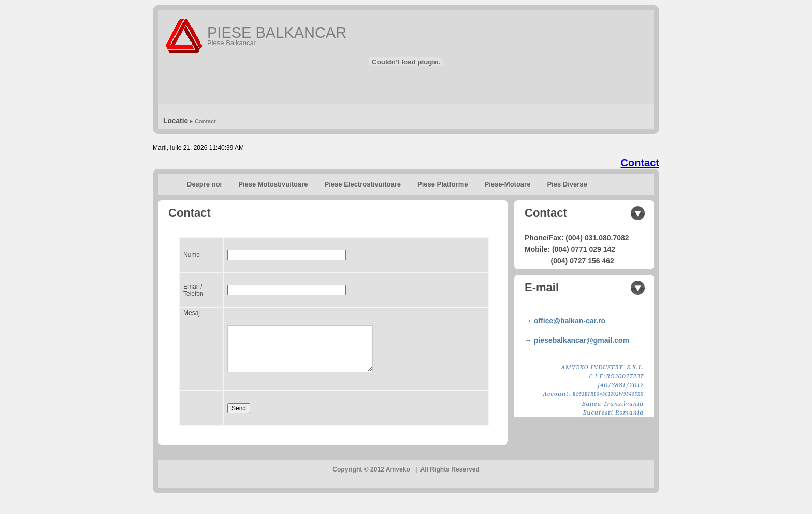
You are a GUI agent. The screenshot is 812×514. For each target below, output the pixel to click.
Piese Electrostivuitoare (363, 184)
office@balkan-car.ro (570, 321)
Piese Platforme (443, 184)
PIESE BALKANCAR (277, 33)
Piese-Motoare (508, 184)
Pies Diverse (567, 184)
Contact (205, 121)
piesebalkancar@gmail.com (582, 340)
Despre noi (204, 184)
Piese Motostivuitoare (273, 184)
